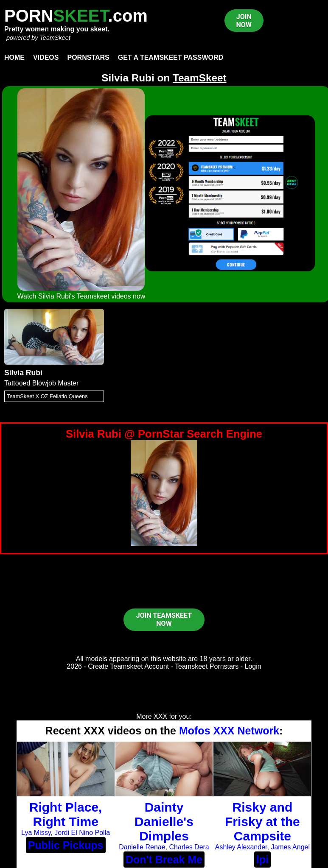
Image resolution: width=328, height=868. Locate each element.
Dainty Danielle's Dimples (164, 822)
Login (253, 666)
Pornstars (88, 57)
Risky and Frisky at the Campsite (262, 822)
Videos (46, 57)
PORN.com (76, 16)
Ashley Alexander (241, 847)
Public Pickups (66, 845)
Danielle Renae (142, 847)
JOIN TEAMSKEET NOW (164, 620)
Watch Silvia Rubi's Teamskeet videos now (81, 296)
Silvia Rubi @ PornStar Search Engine (164, 434)
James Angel (290, 847)
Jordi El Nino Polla (82, 833)
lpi (262, 860)
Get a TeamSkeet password (171, 57)
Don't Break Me (164, 860)
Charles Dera (189, 847)
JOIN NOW (244, 21)
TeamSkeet (55, 38)
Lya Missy (36, 833)
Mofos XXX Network (229, 731)
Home (14, 57)
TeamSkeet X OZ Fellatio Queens (47, 396)
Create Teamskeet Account (128, 666)
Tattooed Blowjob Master (41, 383)
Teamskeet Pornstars (207, 666)
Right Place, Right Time (66, 814)
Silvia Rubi (23, 373)
